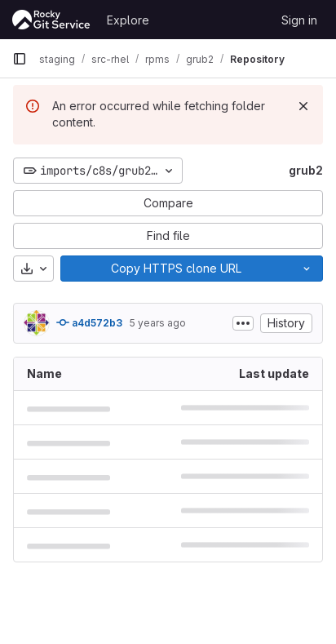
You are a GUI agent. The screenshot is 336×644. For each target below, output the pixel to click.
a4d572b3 (89, 322)
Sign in (299, 20)
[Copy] (176, 269)
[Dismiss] (303, 106)
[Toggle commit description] (243, 323)
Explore (128, 20)
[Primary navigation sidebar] (20, 59)
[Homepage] (51, 20)
